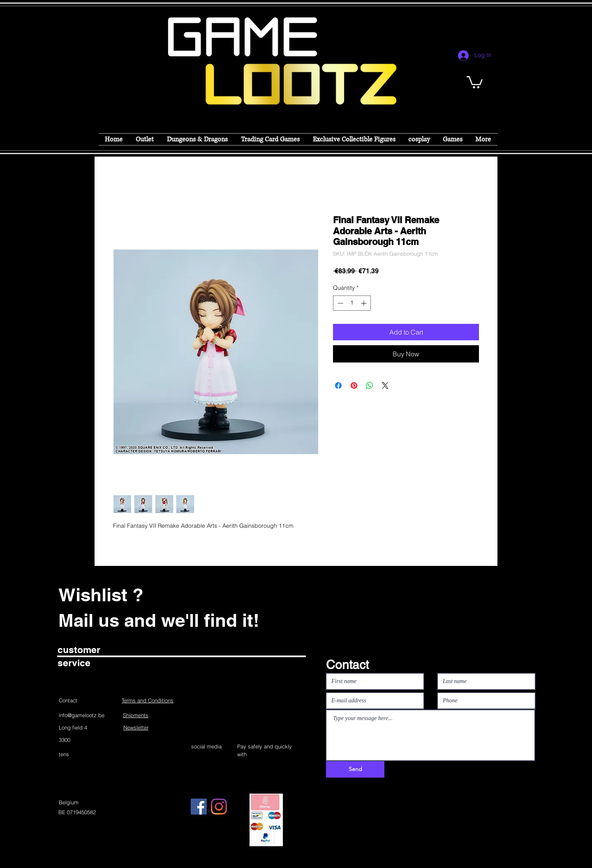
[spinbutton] (352, 303)
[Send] (355, 769)
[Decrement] (339, 303)
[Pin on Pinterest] (354, 386)
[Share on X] (385, 386)
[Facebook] (199, 807)
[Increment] (364, 303)
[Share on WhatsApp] (370, 386)
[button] (475, 82)
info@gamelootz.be (82, 715)
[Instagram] (219, 807)
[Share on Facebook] (338, 386)
